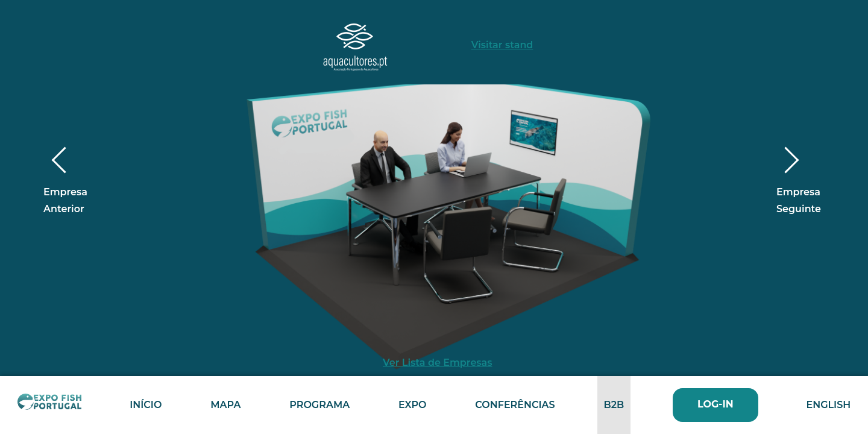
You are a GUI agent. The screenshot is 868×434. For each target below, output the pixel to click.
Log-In (715, 404)
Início (146, 405)
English (828, 405)
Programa (319, 405)
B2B (614, 405)
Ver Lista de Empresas (438, 363)
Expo (412, 405)
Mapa (225, 405)
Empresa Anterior (65, 183)
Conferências (515, 405)
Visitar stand (502, 45)
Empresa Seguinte (799, 183)
